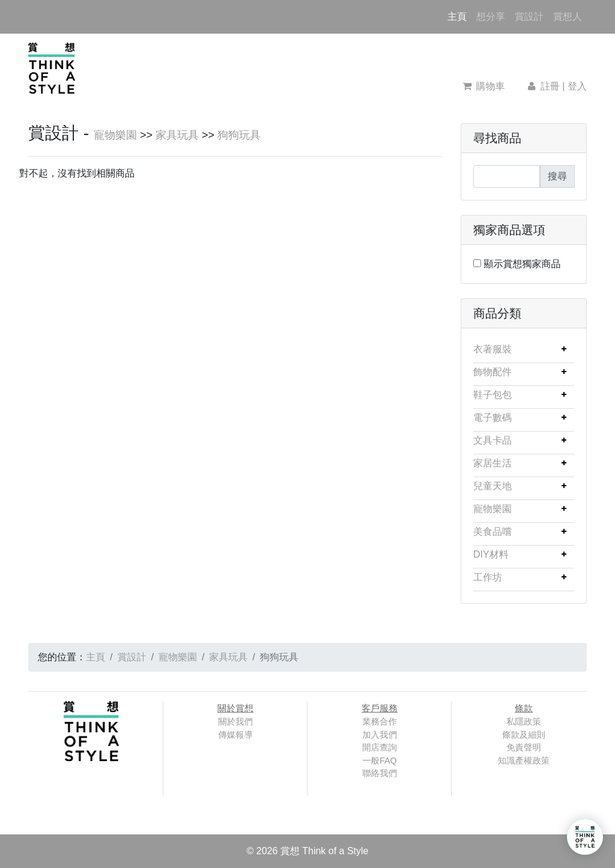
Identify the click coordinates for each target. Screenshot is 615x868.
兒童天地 (492, 486)
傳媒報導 (235, 735)
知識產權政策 (524, 761)
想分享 (491, 17)
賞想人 (568, 17)
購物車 (484, 86)
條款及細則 (524, 735)
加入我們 (380, 735)
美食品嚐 (492, 532)
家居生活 (492, 463)
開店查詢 (380, 747)
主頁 (459, 15)
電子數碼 (492, 417)
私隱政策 (524, 722)
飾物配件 (492, 372)
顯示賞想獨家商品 (522, 264)
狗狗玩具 (239, 135)
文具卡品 (492, 440)
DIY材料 (491, 554)
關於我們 (235, 722)
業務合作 (380, 722)
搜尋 (557, 176)
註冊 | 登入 (556, 86)
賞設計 (529, 17)
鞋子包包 (492, 395)
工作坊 (488, 577)
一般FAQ (380, 761)
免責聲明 (524, 747)
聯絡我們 (380, 773)
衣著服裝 (492, 349)
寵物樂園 (115, 135)
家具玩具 (177, 135)
